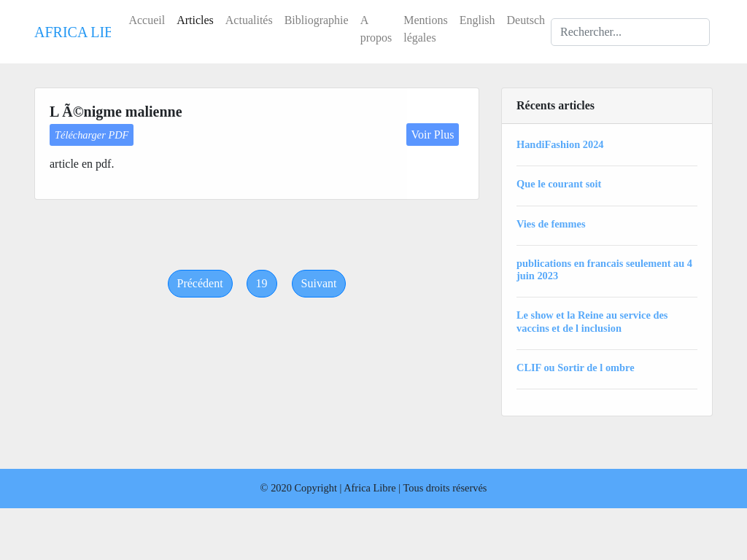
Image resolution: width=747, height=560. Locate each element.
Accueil (147, 20)
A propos (376, 29)
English (477, 20)
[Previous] (200, 284)
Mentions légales (425, 29)
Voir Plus (433, 135)
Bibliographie (317, 20)
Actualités (249, 20)
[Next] (319, 284)
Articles (195, 20)
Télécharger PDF (92, 135)
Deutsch (526, 20)
